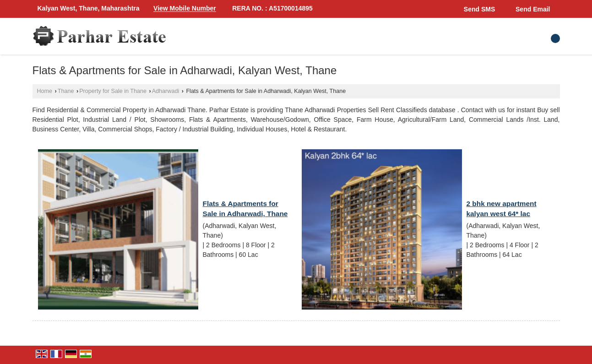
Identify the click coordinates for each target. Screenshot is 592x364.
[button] (185, 9)
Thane (66, 91)
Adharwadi (166, 91)
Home (45, 91)
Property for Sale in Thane (113, 91)
